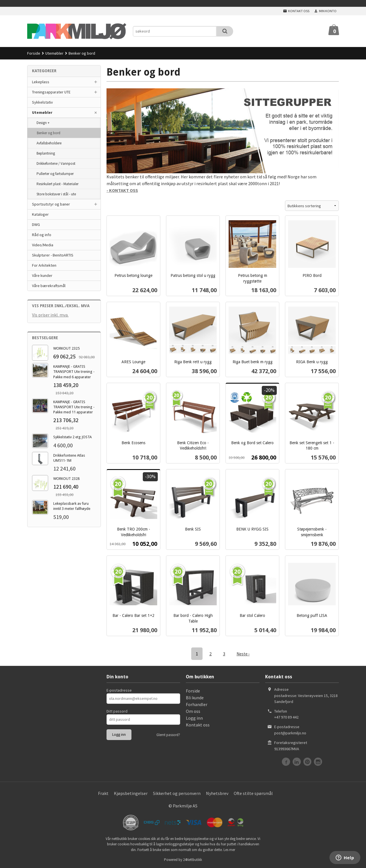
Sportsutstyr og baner (51, 204)
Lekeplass (41, 82)
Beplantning (46, 153)
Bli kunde (195, 697)
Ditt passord (117, 711)
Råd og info (42, 235)
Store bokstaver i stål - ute (56, 194)
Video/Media (43, 245)
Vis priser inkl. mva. (50, 315)
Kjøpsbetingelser (131, 793)
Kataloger (40, 214)
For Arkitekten (44, 265)
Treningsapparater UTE (51, 92)
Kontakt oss (198, 724)
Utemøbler (42, 112)
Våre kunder (42, 275)
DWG (36, 225)
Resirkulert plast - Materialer (58, 184)
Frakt (103, 793)
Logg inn (194, 718)
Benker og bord (49, 133)
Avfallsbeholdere (49, 143)
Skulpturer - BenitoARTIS (53, 255)
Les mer (229, 849)
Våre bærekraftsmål (49, 286)
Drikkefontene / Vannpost (56, 163)
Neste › (243, 654)
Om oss (193, 711)
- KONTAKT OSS (122, 190)
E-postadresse (119, 690)
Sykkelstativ (42, 102)
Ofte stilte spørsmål (253, 793)
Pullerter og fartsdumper (55, 174)
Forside (34, 53)
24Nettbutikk (192, 859)
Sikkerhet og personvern (177, 793)
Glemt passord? (168, 735)
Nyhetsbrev (217, 793)
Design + (43, 123)
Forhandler (197, 704)
